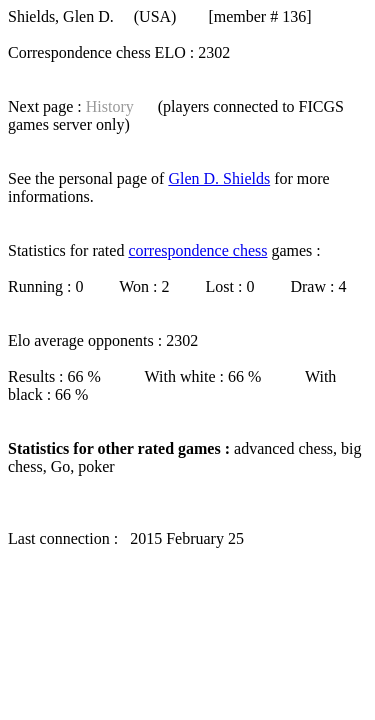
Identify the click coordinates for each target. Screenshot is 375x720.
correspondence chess (197, 250)
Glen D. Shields (219, 178)
